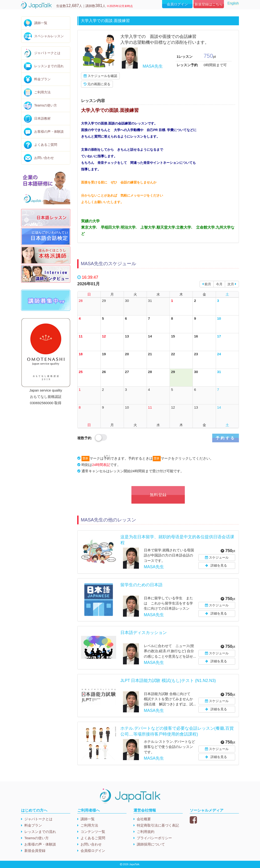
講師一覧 (41, 23)
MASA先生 (153, 66)
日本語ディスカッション (144, 633)
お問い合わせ (44, 158)
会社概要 (144, 819)
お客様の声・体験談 (49, 132)
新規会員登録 (35, 851)
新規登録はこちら (209, 4)
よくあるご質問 (46, 145)
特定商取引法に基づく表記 (158, 825)
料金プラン (42, 79)
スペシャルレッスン (49, 36)
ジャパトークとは (47, 53)
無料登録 (158, 495)
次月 (232, 284)
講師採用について (151, 844)
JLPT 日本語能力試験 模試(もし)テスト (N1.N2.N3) (168, 681)
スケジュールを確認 (100, 76)
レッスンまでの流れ (49, 66)
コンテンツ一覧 (93, 832)
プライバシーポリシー (154, 838)
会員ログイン (177, 4)
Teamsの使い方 (46, 105)
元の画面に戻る (97, 84)
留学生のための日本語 (141, 585)
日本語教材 (42, 118)
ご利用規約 (146, 832)
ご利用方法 (42, 92)
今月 (219, 284)
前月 (207, 284)
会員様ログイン (93, 851)
